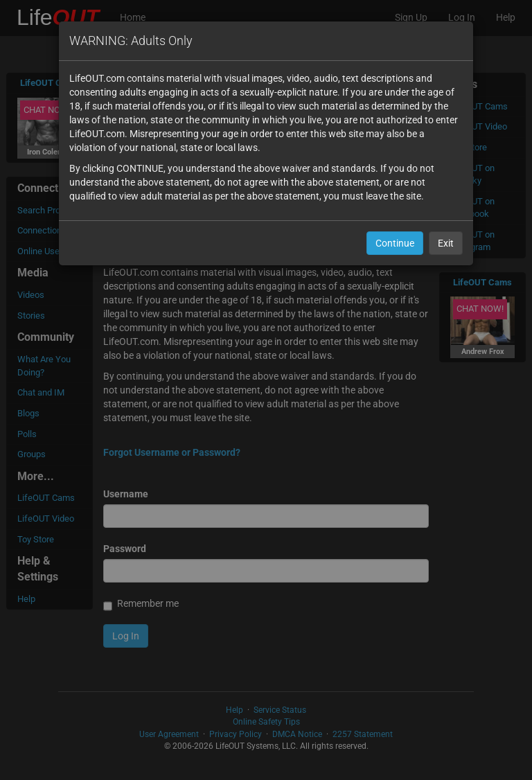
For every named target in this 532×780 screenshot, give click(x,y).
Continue (395, 243)
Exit (446, 243)
